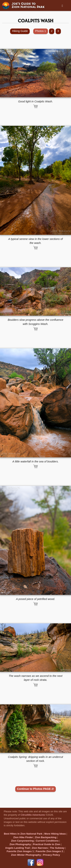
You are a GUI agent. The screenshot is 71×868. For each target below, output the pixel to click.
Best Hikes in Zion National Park (23, 834)
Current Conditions (47, 841)
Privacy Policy (51, 855)
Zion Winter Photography (26, 855)
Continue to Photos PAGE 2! (36, 789)
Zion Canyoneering (22, 841)
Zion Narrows (40, 848)
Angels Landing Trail (18, 848)
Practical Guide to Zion (46, 844)
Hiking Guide (20, 31)
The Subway (57, 848)
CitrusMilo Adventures (33, 815)
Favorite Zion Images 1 (20, 851)
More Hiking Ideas (55, 834)
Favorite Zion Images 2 (49, 851)
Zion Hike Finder (23, 837)
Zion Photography (20, 844)
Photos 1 (41, 31)
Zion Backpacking (46, 837)
